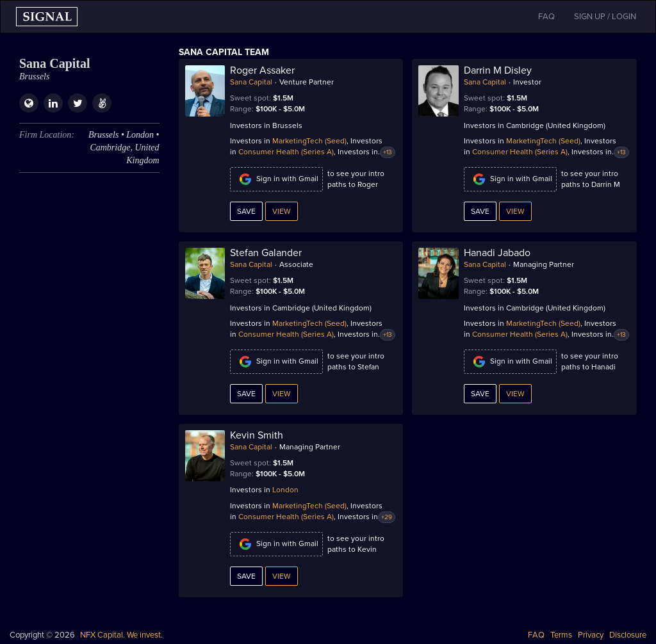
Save (246, 211)
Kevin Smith (257, 435)
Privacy (591, 635)
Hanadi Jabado (497, 253)
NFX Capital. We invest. (121, 635)
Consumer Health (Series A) (286, 152)
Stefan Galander (266, 253)
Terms (561, 635)
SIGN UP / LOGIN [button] (605, 17)
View (282, 211)
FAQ (536, 635)
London (285, 490)
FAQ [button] (546, 17)
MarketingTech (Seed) (309, 141)
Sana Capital (251, 82)
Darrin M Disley (498, 70)
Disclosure (628, 635)
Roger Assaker (262, 70)
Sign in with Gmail (276, 179)
